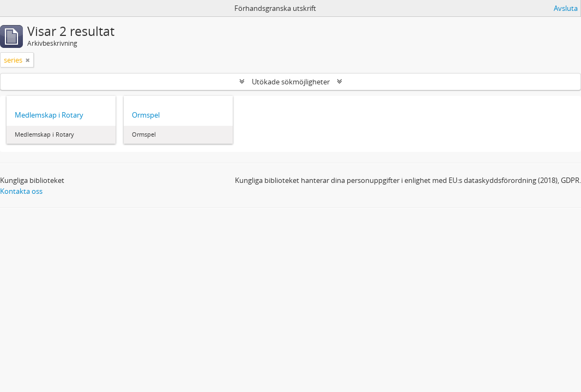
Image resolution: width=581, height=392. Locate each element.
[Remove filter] (28, 60)
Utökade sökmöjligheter (291, 82)
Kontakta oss (21, 191)
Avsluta (566, 8)
